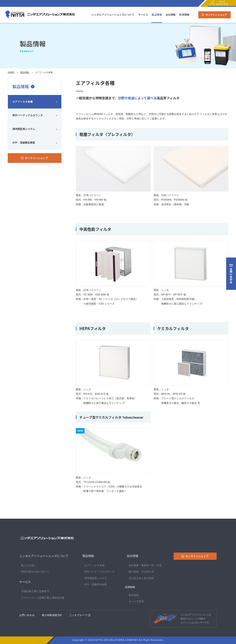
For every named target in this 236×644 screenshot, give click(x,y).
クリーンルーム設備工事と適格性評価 (43, 598)
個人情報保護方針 (52, 615)
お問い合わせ (27, 615)
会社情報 (171, 15)
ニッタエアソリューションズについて (113, 15)
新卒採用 (134, 595)
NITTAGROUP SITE (219, 3)
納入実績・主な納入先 (141, 572)
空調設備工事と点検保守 (35, 591)
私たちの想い (29, 565)
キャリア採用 (136, 601)
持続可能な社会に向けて (35, 572)
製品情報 (157, 15)
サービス (143, 15)
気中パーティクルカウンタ (28, 115)
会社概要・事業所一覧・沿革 (145, 565)
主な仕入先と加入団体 (141, 578)
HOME (11, 72)
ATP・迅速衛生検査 (24, 143)
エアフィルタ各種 (23, 102)
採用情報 (184, 15)
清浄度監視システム (24, 129)
